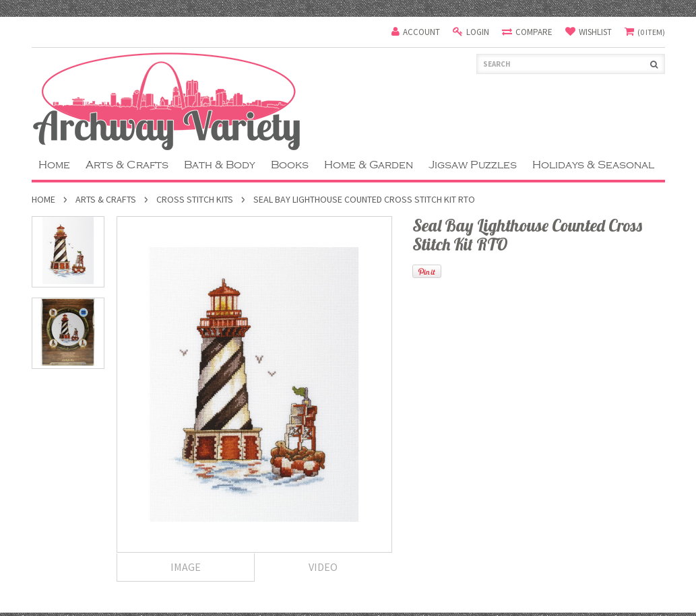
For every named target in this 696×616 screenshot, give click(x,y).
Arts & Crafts (127, 165)
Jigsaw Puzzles (473, 165)
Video (323, 567)
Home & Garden (369, 165)
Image (186, 567)
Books (290, 165)
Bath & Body (220, 165)
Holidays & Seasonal (593, 165)
